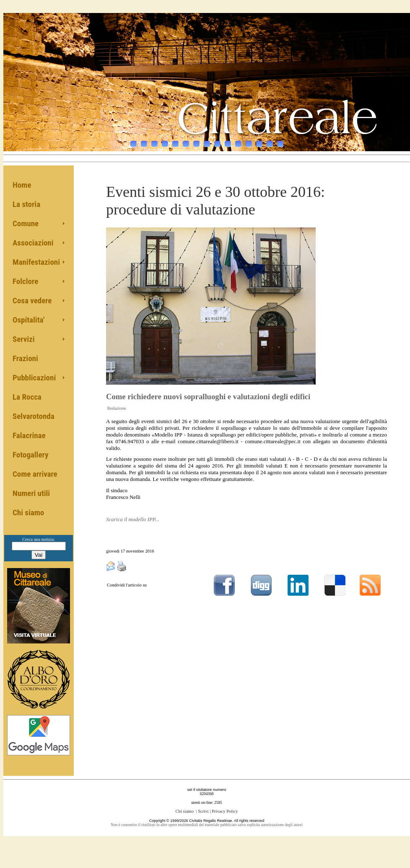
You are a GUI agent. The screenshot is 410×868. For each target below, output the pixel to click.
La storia (26, 204)
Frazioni (25, 358)
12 (249, 140)
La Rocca (27, 397)
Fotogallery (30, 455)
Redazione (117, 408)
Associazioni (33, 243)
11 (238, 140)
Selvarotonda (34, 416)
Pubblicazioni (34, 378)
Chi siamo (28, 513)
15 (280, 140)
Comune (26, 223)
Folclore (25, 281)
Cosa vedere (32, 301)
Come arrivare (35, 474)
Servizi (24, 339)
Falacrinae (29, 435)
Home (22, 185)
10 (228, 140)
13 (259, 140)
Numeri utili (31, 493)
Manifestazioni (36, 262)
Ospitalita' (29, 320)
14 (270, 140)
